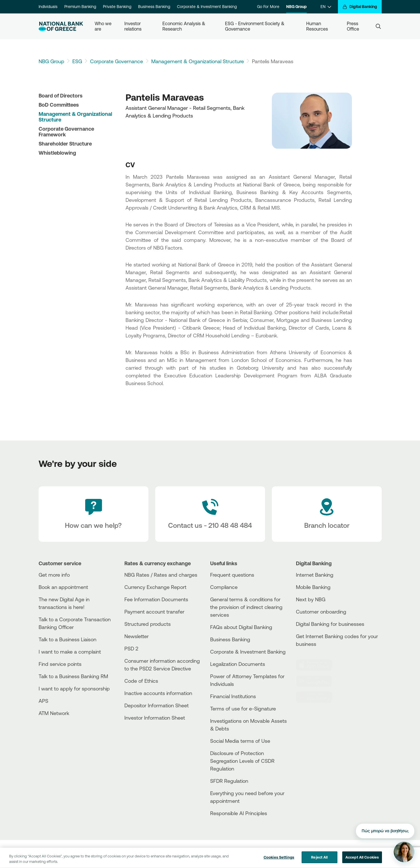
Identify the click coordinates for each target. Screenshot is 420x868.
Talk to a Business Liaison (67, 639)
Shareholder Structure (65, 144)
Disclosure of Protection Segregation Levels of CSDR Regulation (242, 761)
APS (43, 701)
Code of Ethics (141, 681)
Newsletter (137, 636)
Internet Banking (315, 575)
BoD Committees (59, 105)
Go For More (268, 7)
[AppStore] (317, 665)
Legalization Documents (238, 664)
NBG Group (296, 7)
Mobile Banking (313, 587)
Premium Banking (80, 7)
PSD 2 (131, 648)
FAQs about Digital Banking (241, 627)
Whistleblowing (57, 153)
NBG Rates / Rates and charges (161, 575)
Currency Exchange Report (155, 587)
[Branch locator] (327, 514)
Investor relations (133, 26)
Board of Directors (61, 95)
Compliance (224, 587)
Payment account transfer (154, 612)
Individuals (48, 7)
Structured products (148, 624)
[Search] (378, 26)
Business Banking (154, 7)
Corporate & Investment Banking (207, 7)
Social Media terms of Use (240, 741)
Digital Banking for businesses (330, 624)
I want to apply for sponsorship (74, 688)
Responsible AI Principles (239, 813)
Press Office (353, 26)
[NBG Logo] (61, 26)
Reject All (319, 860)
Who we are (104, 26)
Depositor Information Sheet (157, 705)
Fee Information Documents (156, 599)
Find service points (60, 664)
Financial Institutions (233, 696)
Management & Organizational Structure (198, 61)
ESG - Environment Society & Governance (255, 26)
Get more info (54, 575)
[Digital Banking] (360, 7)
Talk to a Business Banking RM (73, 676)
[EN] (326, 7)
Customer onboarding (321, 612)
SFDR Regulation (229, 781)
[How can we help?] (93, 514)
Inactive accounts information (158, 693)
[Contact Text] (210, 514)
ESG (77, 61)
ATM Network (54, 713)
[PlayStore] (317, 681)
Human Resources (317, 26)
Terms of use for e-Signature (243, 708)
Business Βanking (230, 639)
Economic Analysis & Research (184, 26)
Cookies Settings (279, 860)
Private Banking (117, 7)
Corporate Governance (117, 61)
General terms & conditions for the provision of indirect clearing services (246, 607)
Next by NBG (311, 599)
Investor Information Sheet (155, 718)
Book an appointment (63, 587)
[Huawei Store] (317, 697)
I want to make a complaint (70, 652)
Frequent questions (232, 575)
